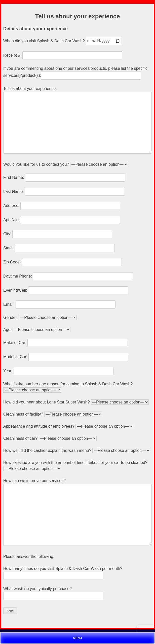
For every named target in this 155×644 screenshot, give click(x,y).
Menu (77, 638)
